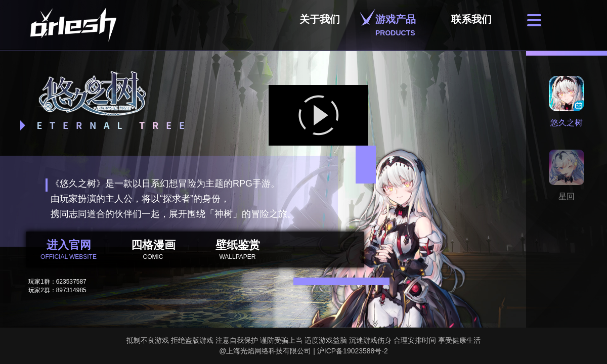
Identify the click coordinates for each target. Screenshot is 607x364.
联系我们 (471, 25)
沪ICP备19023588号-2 (353, 351)
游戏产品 (396, 25)
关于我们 (320, 25)
